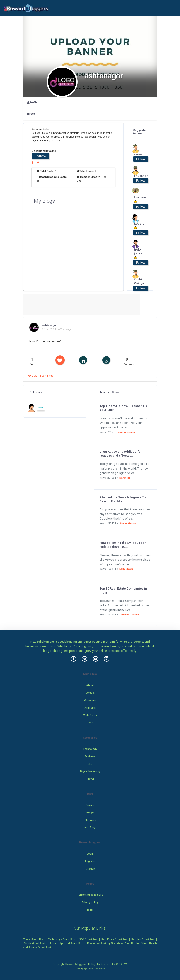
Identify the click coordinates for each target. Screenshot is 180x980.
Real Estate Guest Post (115, 939)
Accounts (90, 708)
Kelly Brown (126, 569)
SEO (90, 764)
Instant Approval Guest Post (67, 943)
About (90, 685)
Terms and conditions (90, 895)
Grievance (90, 700)
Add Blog (90, 827)
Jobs (90, 723)
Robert (139, 226)
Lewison (139, 200)
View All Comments (41, 376)
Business (90, 756)
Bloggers (90, 820)
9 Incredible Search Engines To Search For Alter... (123, 499)
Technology (90, 749)
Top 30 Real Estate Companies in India (123, 591)
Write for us (90, 715)
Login (90, 854)
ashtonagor (50, 325)
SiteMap (90, 869)
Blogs (90, 813)
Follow (41, 156)
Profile (32, 103)
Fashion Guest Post (143, 939)
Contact (90, 693)
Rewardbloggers (76, 964)
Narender (125, 478)
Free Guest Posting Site (101, 943)
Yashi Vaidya (139, 281)
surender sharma (129, 615)
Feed (31, 114)
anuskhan (139, 176)
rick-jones (138, 254)
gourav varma (126, 432)
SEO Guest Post (88, 939)
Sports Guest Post (34, 943)
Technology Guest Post (62, 939)
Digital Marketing (90, 771)
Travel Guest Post (34, 939)
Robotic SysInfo (95, 969)
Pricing (90, 805)
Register (90, 861)
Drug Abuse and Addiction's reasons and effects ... (120, 454)
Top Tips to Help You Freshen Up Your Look (123, 408)
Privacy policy (90, 902)
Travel (90, 779)
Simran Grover (128, 523)
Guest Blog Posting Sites (132, 943)
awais (138, 154)
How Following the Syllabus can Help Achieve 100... (123, 545)
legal (90, 910)
